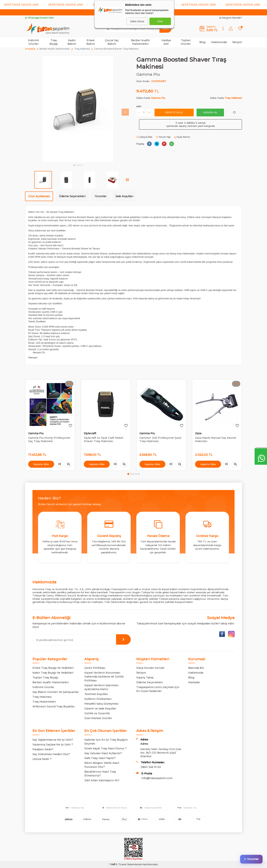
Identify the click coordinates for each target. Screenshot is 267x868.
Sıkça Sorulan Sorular (150, 668)
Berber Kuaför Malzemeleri (141, 42)
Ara (165, 29)
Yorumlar (100, 196)
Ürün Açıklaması (39, 196)
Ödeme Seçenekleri (72, 196)
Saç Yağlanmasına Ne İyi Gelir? (53, 740)
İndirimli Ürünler (33, 42)
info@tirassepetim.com (157, 778)
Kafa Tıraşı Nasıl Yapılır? (100, 758)
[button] (74, 165)
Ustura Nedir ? (42, 759)
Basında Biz (196, 668)
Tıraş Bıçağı (54, 42)
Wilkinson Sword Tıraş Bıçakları (54, 706)
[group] (78, 109)
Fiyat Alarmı (182, 137)
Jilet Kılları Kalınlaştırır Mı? (102, 780)
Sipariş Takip (145, 678)
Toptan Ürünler (186, 42)
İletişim (237, 42)
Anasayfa (30, 49)
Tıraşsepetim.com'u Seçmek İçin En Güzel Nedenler (158, 689)
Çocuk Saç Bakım (112, 42)
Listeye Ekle (144, 137)
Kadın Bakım (72, 42)
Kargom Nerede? (231, 18)
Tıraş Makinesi (82, 49)
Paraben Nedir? (43, 749)
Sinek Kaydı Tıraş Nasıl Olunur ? (106, 748)
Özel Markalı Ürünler (98, 718)
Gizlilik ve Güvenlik (97, 713)
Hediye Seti (166, 42)
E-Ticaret (121, 864)
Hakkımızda (219, 42)
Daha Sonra (137, 21)
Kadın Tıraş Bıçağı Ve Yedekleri (53, 673)
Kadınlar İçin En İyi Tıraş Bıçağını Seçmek (106, 742)
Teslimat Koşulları (96, 694)
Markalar (194, 682)
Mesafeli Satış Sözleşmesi (101, 704)
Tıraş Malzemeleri (44, 702)
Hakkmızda (196, 673)
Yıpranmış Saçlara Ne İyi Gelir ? (53, 745)
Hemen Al (210, 112)
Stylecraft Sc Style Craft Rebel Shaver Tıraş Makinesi (103, 440)
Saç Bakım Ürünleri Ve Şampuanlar (56, 692)
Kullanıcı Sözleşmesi (98, 699)
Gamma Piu (148, 74)
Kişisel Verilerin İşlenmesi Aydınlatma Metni (101, 687)
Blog (202, 42)
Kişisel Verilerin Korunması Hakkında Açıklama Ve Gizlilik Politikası (104, 677)
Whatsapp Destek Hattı (39, 18)
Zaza (198, 433)
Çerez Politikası (95, 668)
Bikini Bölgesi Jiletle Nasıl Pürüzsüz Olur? (102, 765)
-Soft (112, 864)
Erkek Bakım (91, 42)
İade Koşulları (124, 196)
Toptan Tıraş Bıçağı (45, 678)
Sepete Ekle (174, 112)
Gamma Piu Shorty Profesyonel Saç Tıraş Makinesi (49, 440)
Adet (139, 106)
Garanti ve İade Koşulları (100, 709)
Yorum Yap (163, 137)
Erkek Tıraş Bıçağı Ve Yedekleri (53, 668)
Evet (160, 21)
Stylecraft (90, 433)
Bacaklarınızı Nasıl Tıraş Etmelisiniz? (100, 774)
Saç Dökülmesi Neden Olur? (51, 754)
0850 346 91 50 (151, 767)
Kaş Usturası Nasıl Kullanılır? (103, 753)
